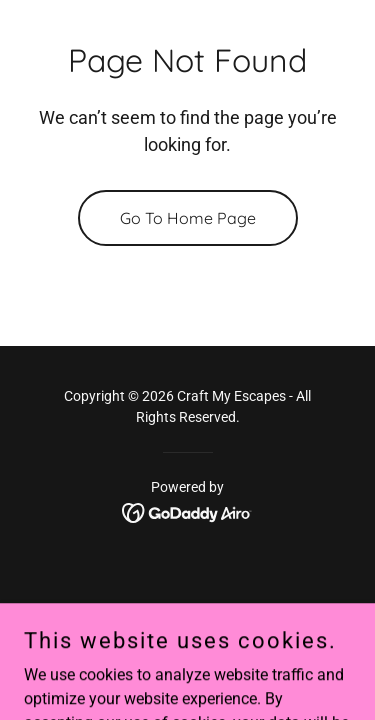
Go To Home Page (188, 218)
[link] (187, 511)
